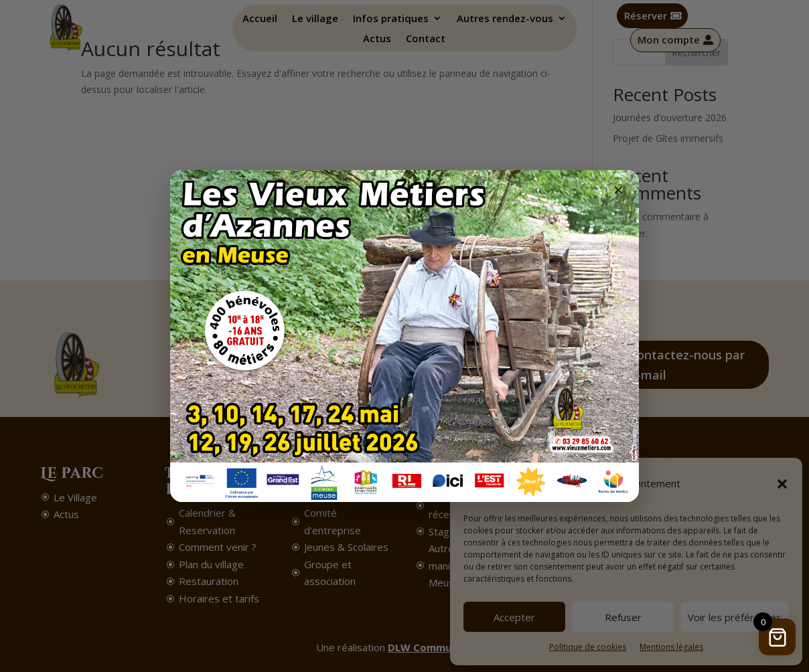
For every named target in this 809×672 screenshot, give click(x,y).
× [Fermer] (618, 189)
